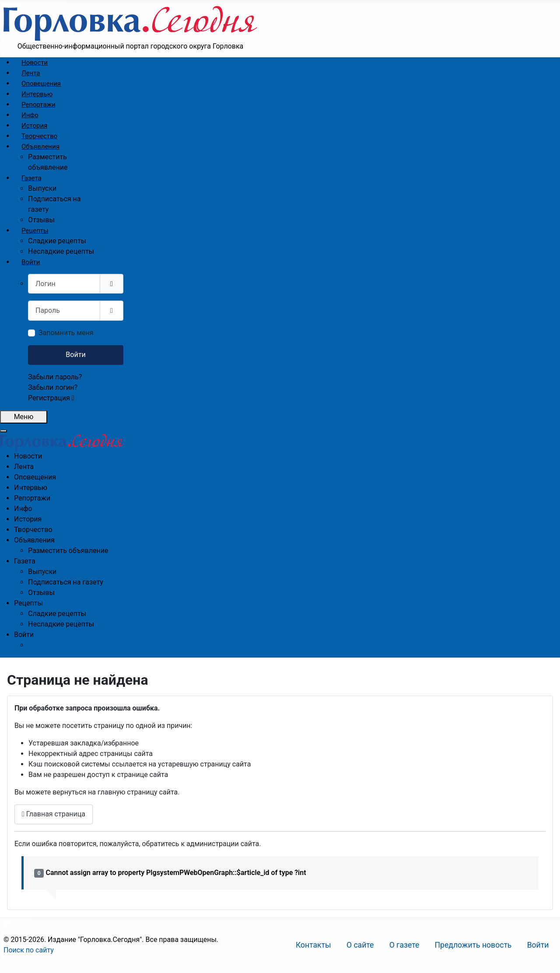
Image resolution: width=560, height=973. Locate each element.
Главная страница (54, 814)
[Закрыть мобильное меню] (3, 431)
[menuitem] (35, 63)
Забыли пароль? (55, 377)
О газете (404, 945)
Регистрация (51, 398)
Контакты (313, 945)
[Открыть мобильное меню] (24, 417)
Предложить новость (473, 945)
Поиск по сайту (29, 950)
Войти (75, 355)
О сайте (360, 945)
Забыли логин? (53, 387)
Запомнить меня (66, 333)
